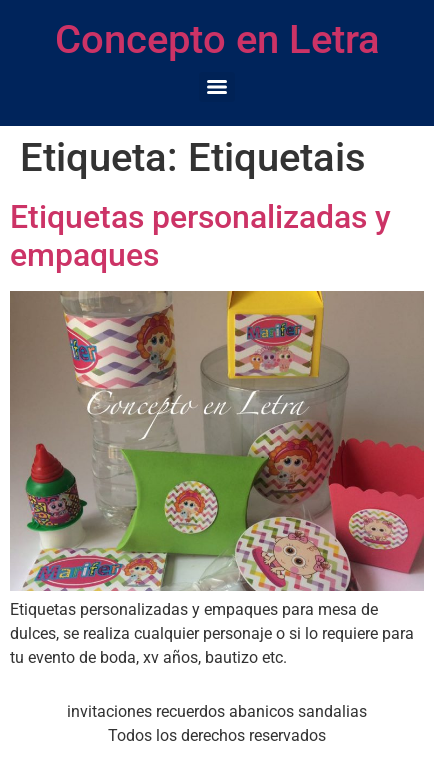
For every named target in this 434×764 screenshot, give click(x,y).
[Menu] (217, 87)
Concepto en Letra (217, 39)
